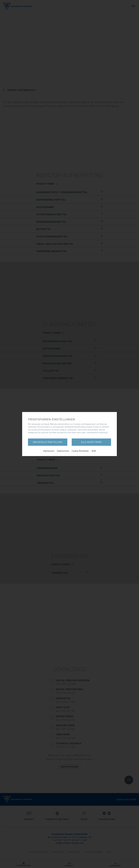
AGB (94, 451)
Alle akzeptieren (91, 442)
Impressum (49, 451)
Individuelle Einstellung (48, 442)
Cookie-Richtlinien (80, 451)
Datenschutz (63, 451)
